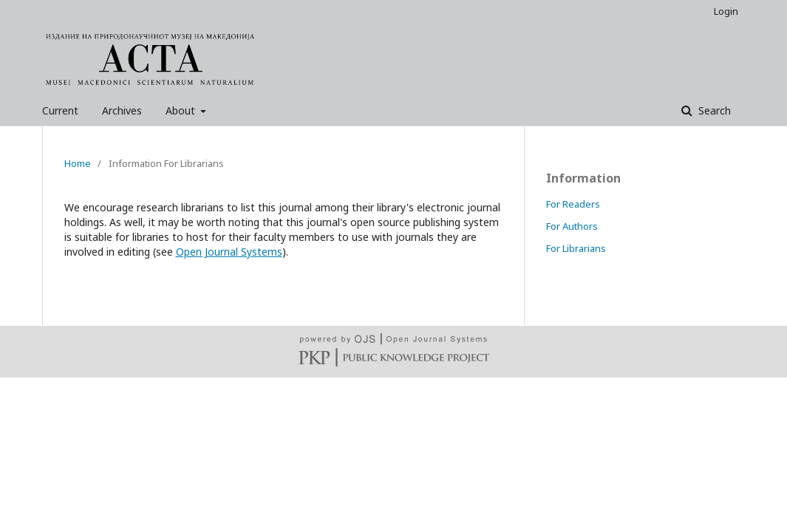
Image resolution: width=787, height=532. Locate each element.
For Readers (573, 204)
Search (713, 110)
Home (78, 163)
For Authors (572, 226)
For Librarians (576, 248)
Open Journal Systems (229, 252)
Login (726, 11)
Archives (122, 110)
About (182, 110)
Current (60, 110)
